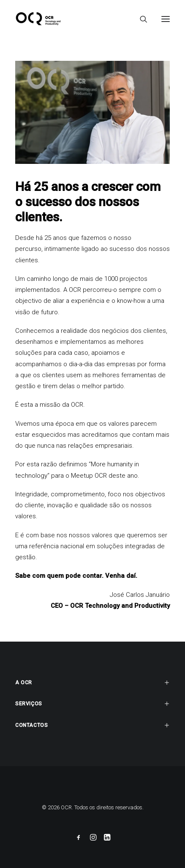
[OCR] (38, 19)
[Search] (140, 19)
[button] (166, 19)
